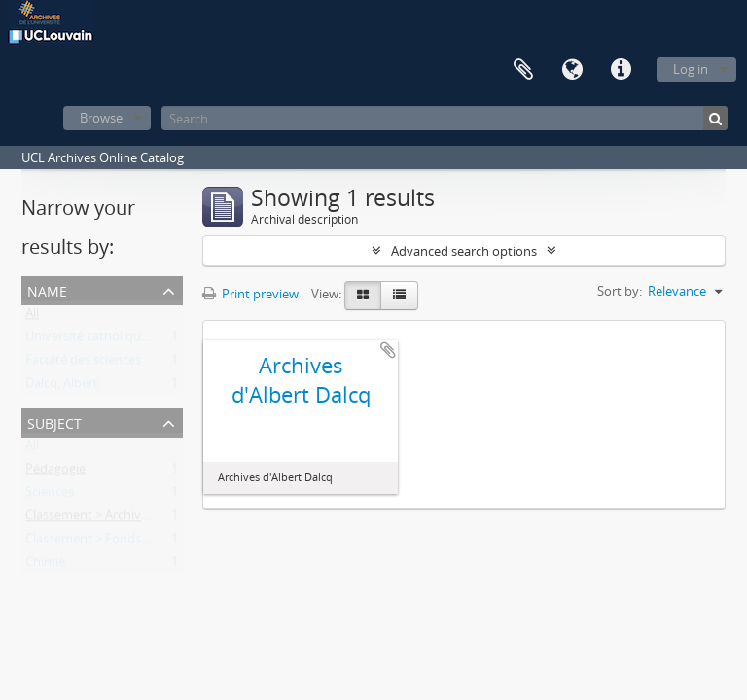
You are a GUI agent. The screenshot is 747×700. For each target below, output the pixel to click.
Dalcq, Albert (62, 387)
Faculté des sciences (83, 364)
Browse (101, 118)
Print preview (250, 294)
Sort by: (620, 291)
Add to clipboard (388, 350)
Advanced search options (464, 251)
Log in (691, 69)
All (32, 317)
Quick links (621, 70)
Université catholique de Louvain (120, 340)
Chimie (45, 566)
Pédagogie (55, 472)
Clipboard (523, 70)
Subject (54, 421)
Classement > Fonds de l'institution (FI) (137, 542)
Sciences (50, 496)
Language (572, 70)
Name (47, 289)
